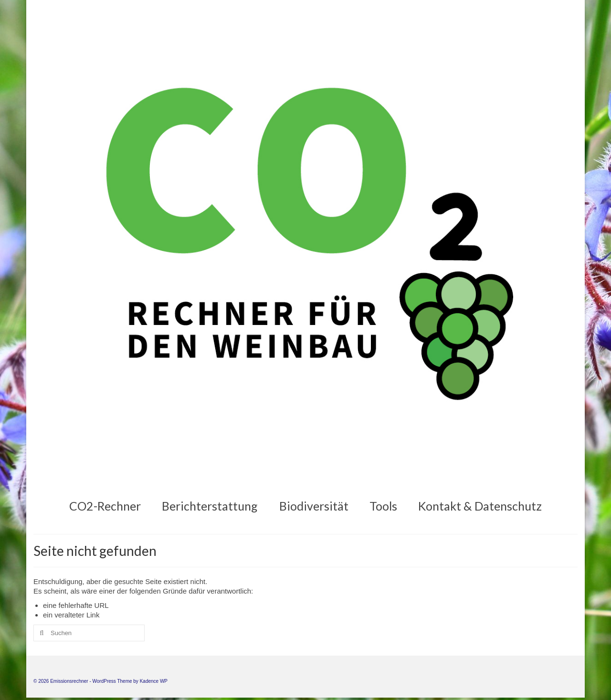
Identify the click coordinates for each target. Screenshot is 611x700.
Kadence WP (154, 681)
